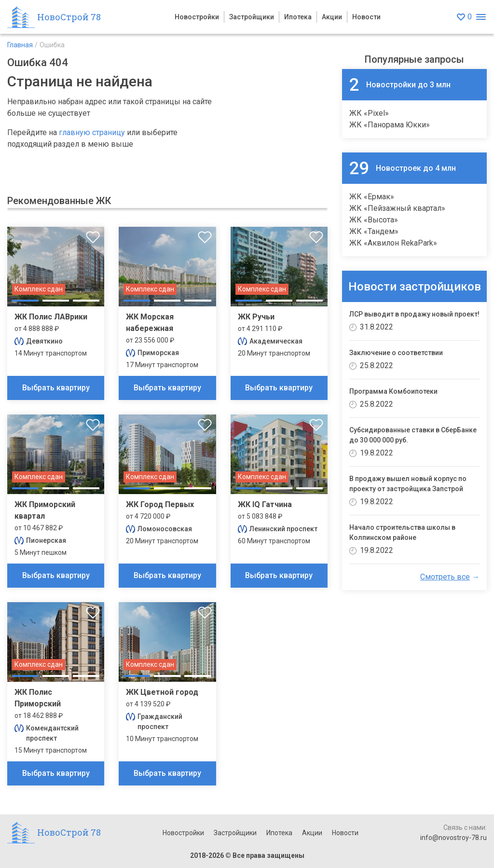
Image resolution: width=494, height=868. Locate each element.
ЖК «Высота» (374, 220)
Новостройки (197, 17)
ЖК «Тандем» (374, 231)
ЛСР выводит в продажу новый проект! (414, 314)
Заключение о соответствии (396, 353)
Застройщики (252, 17)
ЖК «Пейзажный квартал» (397, 208)
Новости (366, 17)
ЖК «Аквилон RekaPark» (393, 243)
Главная (20, 45)
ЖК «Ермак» (372, 197)
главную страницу (92, 132)
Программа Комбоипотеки (393, 391)
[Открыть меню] (481, 17)
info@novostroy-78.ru (453, 838)
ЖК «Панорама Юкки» (390, 125)
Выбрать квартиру (56, 388)
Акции (332, 17)
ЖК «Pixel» (369, 113)
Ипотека (298, 17)
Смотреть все (445, 577)
